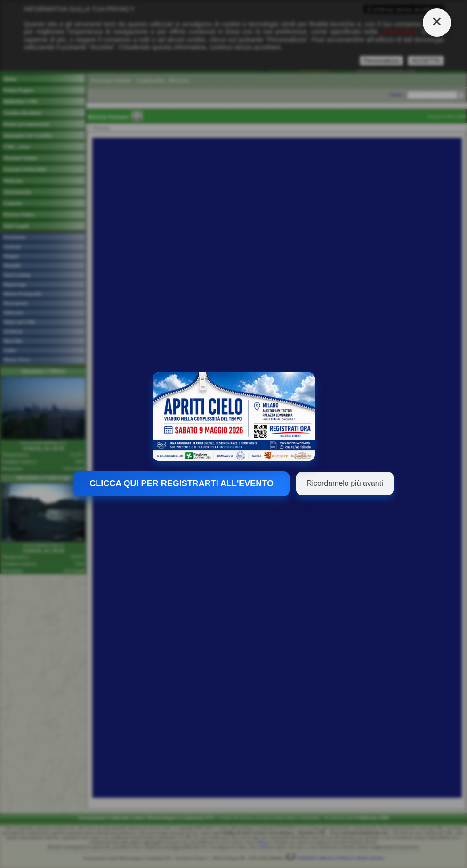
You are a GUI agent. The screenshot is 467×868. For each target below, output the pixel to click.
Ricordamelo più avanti (345, 483)
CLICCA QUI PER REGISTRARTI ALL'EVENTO (181, 483)
